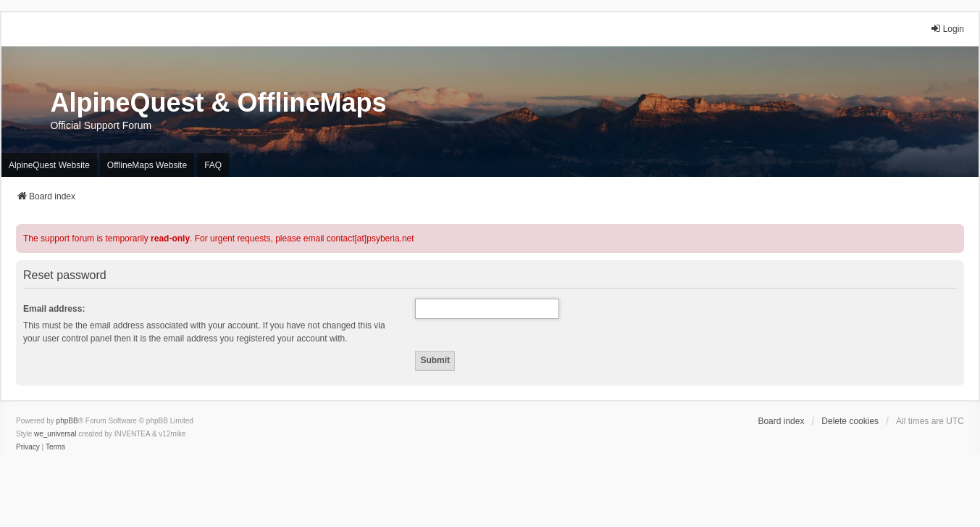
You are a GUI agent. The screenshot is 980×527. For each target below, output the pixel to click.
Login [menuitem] (947, 29)
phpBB (67, 421)
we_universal (55, 434)
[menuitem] (28, 447)
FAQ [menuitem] (213, 165)
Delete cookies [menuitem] (850, 421)
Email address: (54, 309)
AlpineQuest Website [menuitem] (49, 165)
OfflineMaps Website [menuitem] (147, 165)
